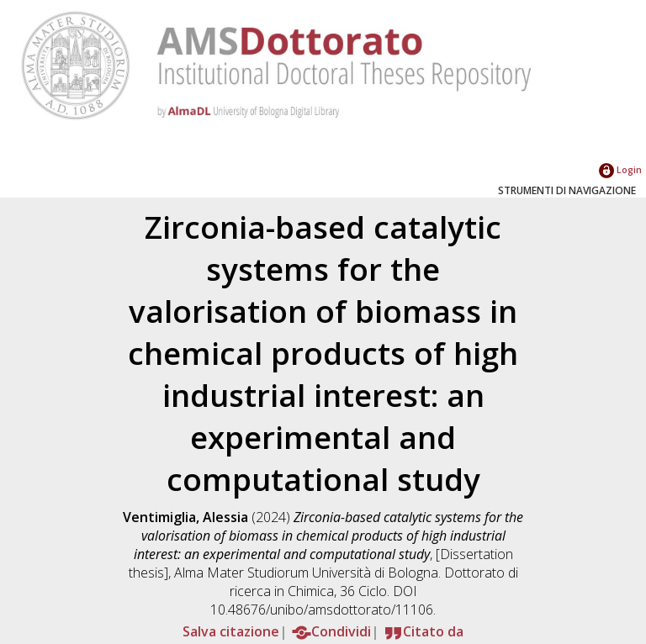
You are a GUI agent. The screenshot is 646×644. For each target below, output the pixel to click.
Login (620, 169)
